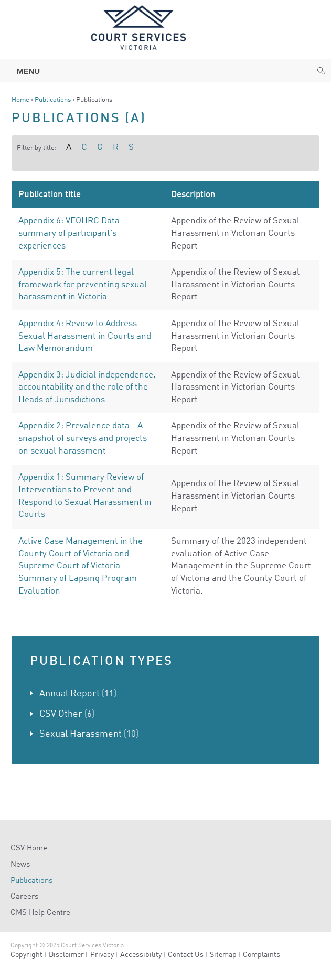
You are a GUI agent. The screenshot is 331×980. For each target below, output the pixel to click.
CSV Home (29, 849)
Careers (24, 897)
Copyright (26, 955)
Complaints (261, 955)
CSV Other (61, 714)
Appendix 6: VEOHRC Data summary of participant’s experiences (69, 233)
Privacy (102, 955)
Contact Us (186, 955)
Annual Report (70, 694)
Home (20, 100)
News (20, 865)
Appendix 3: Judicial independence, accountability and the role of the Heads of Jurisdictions (87, 387)
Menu (23, 71)
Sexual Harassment (81, 734)
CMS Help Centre (40, 913)
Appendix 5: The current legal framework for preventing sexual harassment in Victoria (83, 285)
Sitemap (223, 955)
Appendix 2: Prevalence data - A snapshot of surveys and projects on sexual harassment (83, 438)
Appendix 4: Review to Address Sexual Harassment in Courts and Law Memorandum (85, 336)
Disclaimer (66, 955)
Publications (53, 100)
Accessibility (141, 955)
